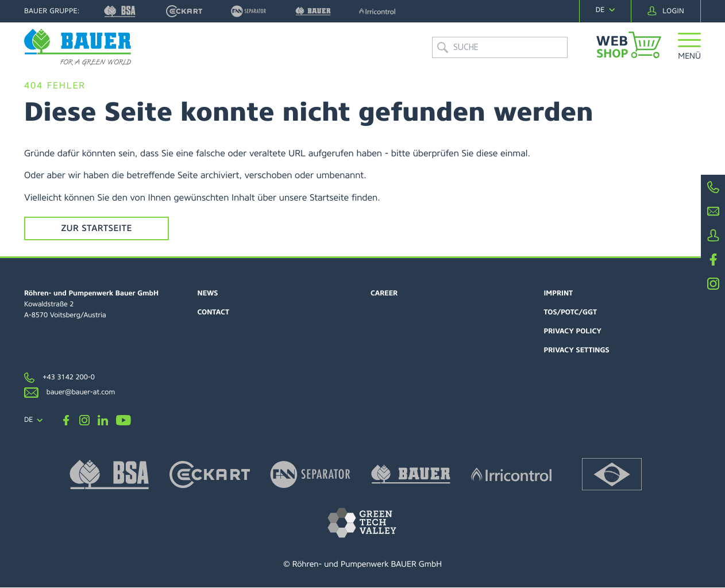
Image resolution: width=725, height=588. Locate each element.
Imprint (559, 294)
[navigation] (605, 10)
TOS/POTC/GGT (571, 313)
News (208, 294)
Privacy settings (577, 351)
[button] (689, 54)
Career (384, 294)
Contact (213, 313)
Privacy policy (573, 332)
